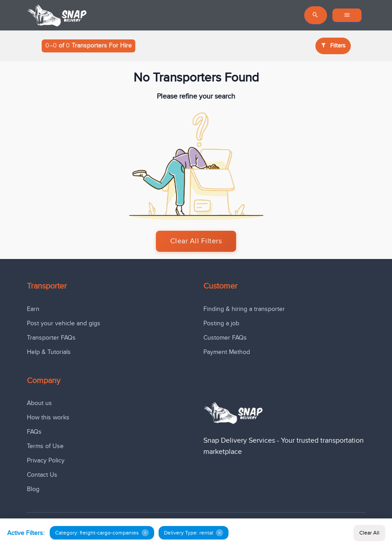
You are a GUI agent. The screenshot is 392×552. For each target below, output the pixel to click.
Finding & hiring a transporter (244, 309)
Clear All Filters (196, 241)
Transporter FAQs (51, 338)
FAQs (34, 432)
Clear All (369, 533)
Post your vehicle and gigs (64, 323)
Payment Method (227, 352)
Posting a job (221, 323)
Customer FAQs (225, 338)
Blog (33, 489)
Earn (33, 309)
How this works (48, 417)
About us (39, 403)
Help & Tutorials (49, 352)
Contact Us (42, 475)
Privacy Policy (46, 460)
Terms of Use (45, 446)
